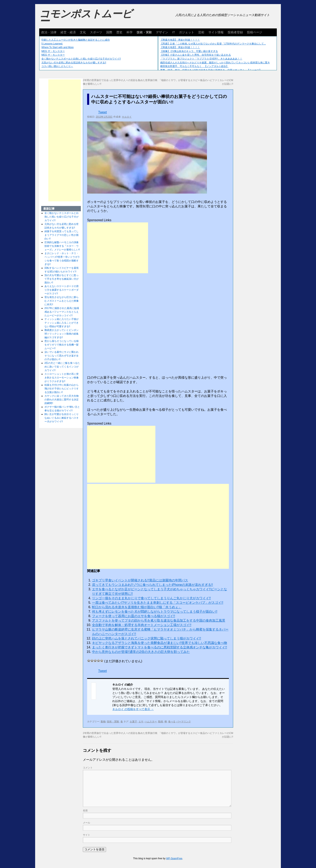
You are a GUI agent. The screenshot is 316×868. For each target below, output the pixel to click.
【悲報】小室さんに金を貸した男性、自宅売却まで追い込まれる (196, 55)
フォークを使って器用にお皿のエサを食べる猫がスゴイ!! (134, 616)
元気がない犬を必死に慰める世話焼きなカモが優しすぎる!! (74, 63)
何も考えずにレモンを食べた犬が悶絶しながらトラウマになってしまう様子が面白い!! (155, 612)
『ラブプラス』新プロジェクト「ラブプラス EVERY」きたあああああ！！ (201, 59)
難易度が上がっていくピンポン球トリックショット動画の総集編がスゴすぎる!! (62, 334)
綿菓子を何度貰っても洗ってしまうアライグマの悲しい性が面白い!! (62, 235)
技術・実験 (144, 32)
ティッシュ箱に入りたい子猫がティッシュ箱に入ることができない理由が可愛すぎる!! (62, 323)
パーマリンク (184, 722)
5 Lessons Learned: (52, 44)
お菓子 (133, 722)
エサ (141, 722)
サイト (87, 835)
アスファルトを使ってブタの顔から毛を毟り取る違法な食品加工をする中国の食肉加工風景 (159, 620)
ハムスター (151, 722)
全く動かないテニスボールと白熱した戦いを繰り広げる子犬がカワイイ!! (81, 59)
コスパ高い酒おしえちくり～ (57, 66)
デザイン (162, 32)
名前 (85, 811)
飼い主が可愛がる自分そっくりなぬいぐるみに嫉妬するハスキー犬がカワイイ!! (62, 418)
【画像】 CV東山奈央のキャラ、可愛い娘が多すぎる (189, 51)
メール (87, 823)
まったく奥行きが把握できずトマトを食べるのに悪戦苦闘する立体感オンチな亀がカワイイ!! (160, 647)
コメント (88, 768)
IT (174, 32)
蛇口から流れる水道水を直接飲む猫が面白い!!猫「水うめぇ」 (137, 607)
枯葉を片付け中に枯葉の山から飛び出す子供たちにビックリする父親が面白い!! (62, 389)
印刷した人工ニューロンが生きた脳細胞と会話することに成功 (76, 40)
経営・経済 (68, 32)
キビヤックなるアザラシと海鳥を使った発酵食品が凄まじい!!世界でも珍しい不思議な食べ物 (160, 643)
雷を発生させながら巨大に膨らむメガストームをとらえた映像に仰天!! (62, 301)
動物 (103, 722)
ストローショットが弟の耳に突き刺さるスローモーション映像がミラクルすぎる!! (62, 378)
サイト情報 (216, 32)
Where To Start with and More (58, 47)
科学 (130, 32)
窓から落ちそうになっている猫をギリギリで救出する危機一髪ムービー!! (62, 345)
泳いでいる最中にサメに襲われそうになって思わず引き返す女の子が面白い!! (62, 356)
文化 (83, 32)
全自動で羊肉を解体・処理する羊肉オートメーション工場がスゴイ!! (142, 625)
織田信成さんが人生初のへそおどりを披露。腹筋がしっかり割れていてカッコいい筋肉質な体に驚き (215, 63)
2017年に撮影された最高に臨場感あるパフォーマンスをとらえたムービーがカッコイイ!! (62, 312)
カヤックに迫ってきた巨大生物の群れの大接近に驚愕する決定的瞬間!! (62, 400)
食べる (172, 722)
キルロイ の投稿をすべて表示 (133, 709)
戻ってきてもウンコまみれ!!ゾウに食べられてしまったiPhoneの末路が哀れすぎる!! (153, 585)
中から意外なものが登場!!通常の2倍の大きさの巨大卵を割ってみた (141, 652)
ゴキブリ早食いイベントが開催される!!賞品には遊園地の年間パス (140, 580)
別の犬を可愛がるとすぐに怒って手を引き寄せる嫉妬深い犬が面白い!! (62, 279)
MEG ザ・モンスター (53, 51)
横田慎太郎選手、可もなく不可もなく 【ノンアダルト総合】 (194, 66)
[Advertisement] (118, 248)
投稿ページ (255, 32)
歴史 (119, 32)
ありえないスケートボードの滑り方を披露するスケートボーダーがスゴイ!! (62, 290)
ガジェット (187, 32)
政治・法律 (49, 32)
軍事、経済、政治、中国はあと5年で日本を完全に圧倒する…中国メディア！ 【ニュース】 (211, 70)
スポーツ (96, 32)
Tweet (102, 112)
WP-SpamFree (174, 858)
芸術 (201, 32)
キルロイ (127, 117)
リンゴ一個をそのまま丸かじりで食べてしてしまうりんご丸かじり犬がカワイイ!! (151, 598)
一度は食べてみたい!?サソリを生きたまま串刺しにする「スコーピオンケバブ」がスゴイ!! (158, 603)
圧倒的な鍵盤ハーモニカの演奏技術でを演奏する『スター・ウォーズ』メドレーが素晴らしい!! (62, 246)
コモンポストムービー (86, 17)
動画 (161, 722)
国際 (109, 32)
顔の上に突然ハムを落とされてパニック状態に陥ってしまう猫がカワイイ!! (147, 638)
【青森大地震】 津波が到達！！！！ (180, 40)
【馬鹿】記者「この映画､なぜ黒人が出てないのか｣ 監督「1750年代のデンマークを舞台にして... (213, 44)
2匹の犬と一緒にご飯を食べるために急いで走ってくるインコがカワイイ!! (62, 367)
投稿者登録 (235, 32)
